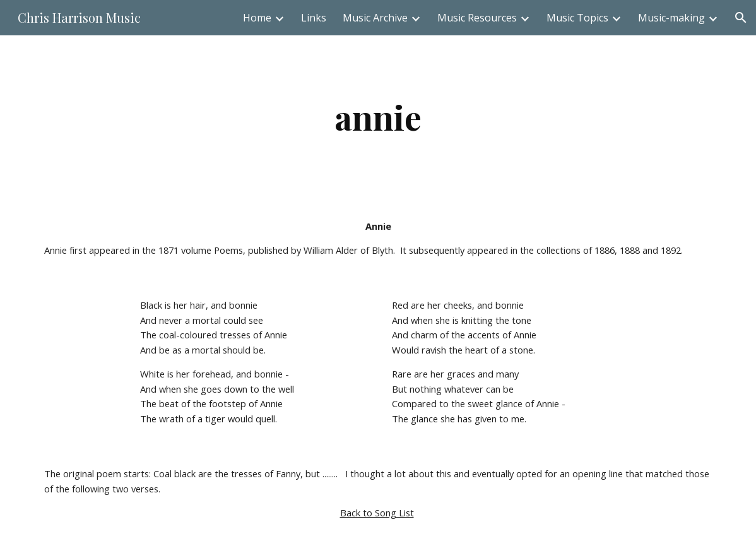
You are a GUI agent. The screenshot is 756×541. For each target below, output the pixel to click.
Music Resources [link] (477, 18)
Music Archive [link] (375, 18)
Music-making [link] (671, 18)
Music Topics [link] (577, 18)
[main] (378, 117)
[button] (741, 18)
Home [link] (257, 18)
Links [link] (314, 18)
